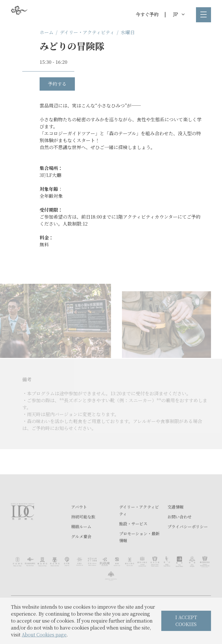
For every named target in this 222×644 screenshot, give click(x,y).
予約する (57, 84)
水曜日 (128, 32)
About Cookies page (44, 635)
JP (179, 14)
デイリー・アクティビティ (87, 32)
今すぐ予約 (147, 14)
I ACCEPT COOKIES (186, 621)
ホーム (47, 32)
